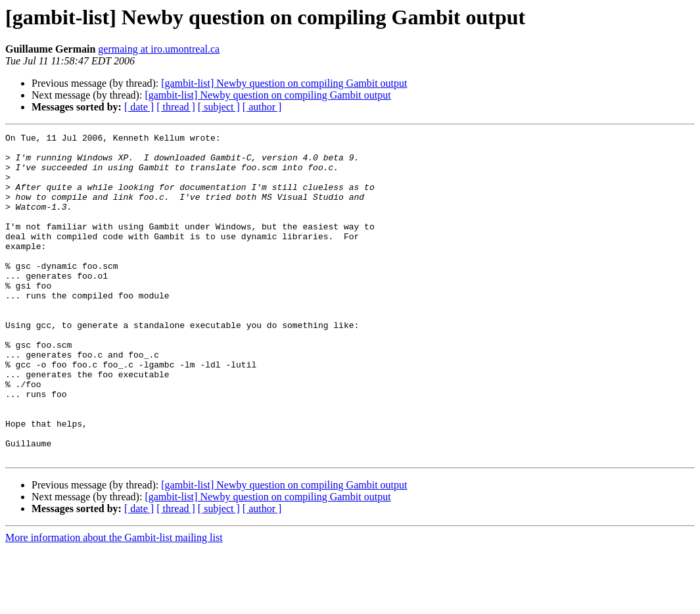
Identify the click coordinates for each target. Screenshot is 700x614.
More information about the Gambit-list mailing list (114, 602)
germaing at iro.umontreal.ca (159, 49)
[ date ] (139, 107)
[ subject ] (219, 107)
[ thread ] (176, 107)
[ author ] (262, 107)
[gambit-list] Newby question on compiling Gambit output (284, 83)
